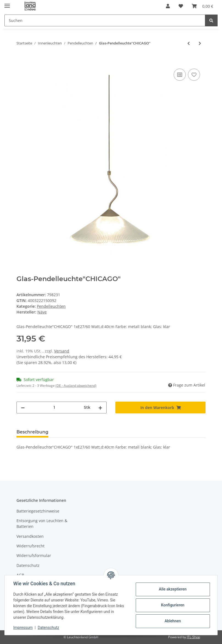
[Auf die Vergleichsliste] (180, 75)
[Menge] (54, 408)
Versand (62, 351)
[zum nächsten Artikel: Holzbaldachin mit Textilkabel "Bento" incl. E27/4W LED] (200, 43)
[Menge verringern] (23, 408)
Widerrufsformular (34, 555)
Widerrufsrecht (30, 546)
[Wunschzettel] (181, 6)
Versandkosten (30, 536)
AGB (20, 575)
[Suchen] (105, 20)
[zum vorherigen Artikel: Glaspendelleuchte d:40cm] (189, 43)
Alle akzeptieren (172, 589)
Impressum (23, 628)
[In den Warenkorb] (21, 61)
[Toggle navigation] (7, 3)
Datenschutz (28, 565)
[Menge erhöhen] (100, 408)
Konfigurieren (172, 605)
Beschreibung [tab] (32, 432)
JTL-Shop (193, 637)
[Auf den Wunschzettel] (194, 75)
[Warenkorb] (202, 6)
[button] (168, 6)
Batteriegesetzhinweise (38, 511)
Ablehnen (172, 621)
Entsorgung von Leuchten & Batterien (42, 523)
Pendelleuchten (51, 306)
